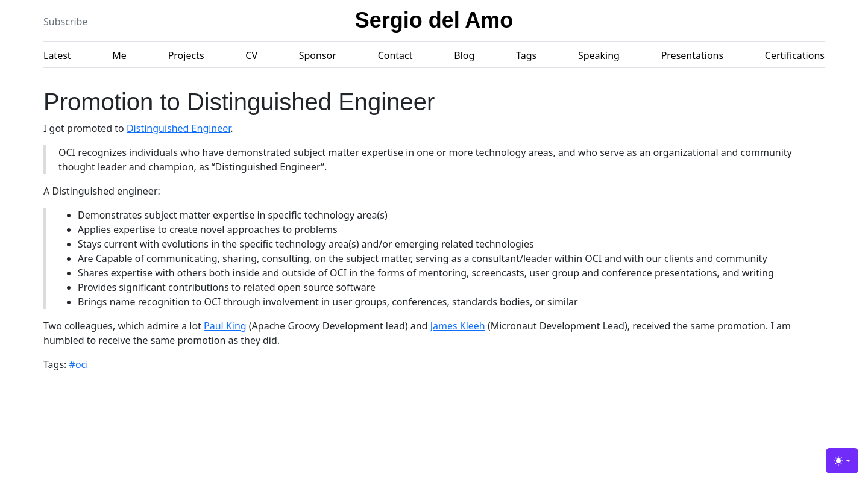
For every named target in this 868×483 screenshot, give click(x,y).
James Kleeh (458, 326)
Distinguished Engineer (178, 128)
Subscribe (65, 22)
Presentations (692, 55)
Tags (526, 55)
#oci (79, 364)
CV (251, 55)
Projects (186, 55)
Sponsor (318, 55)
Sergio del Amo (434, 20)
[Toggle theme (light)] (842, 461)
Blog (464, 55)
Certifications (795, 55)
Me (119, 55)
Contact (395, 55)
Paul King (225, 326)
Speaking (599, 55)
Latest (57, 55)
